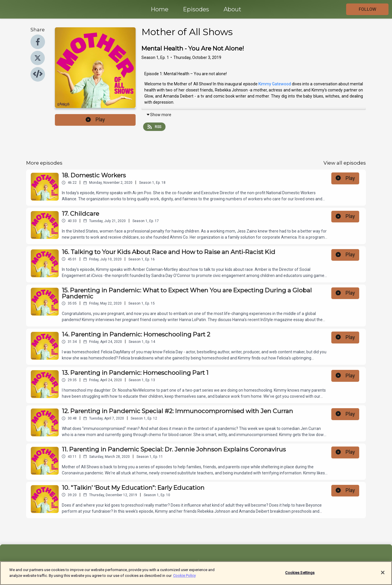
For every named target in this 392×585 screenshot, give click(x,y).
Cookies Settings (300, 575)
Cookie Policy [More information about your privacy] (184, 578)
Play (95, 120)
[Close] (383, 575)
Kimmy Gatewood (275, 84)
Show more (159, 115)
